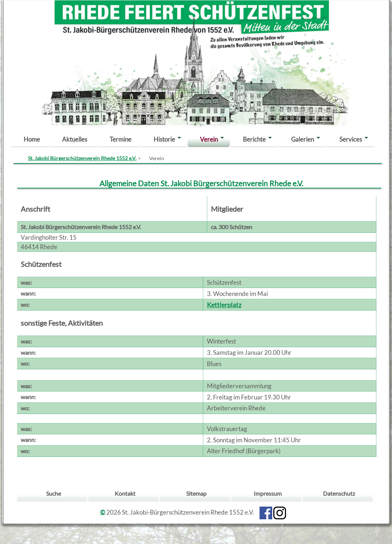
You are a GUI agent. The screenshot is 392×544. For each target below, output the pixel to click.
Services (351, 139)
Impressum (268, 493)
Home (32, 139)
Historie (164, 139)
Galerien (303, 139)
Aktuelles (75, 139)
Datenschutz (339, 493)
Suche (54, 493)
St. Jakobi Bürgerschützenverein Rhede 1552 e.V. (82, 158)
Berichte (254, 139)
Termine (121, 139)
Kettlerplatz (224, 305)
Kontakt (125, 493)
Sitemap (196, 493)
